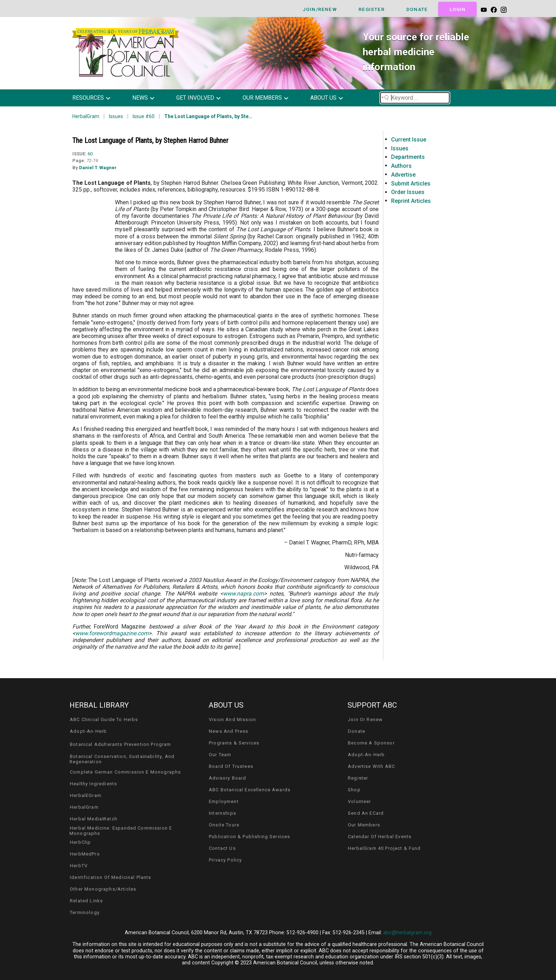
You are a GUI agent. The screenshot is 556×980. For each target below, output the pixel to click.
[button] (97, 98)
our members (262, 98)
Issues (116, 116)
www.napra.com (243, 594)
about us (323, 98)
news (140, 98)
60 (90, 154)
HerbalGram (86, 116)
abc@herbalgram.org (407, 933)
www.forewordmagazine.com (112, 633)
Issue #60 (144, 116)
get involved (195, 98)
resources (88, 98)
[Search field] (415, 98)
